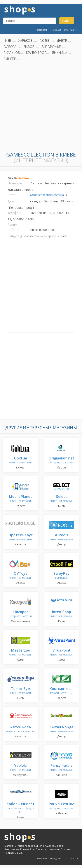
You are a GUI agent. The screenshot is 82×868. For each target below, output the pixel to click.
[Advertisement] (41, 105)
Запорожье (51, 47)
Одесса (10, 47)
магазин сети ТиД (61, 691)
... (24, 59)
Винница (60, 52)
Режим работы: (14, 227)
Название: (15, 183)
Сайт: (11, 195)
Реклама (56, 30)
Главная (41, 30)
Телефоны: (15, 213)
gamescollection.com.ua (47, 195)
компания (61, 576)
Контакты (71, 30)
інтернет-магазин (61, 460)
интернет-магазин (21, 460)
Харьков (25, 40)
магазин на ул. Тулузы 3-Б (20, 808)
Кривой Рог (36, 52)
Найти (67, 21)
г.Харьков (12, 52)
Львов (29, 47)
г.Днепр (10, 59)
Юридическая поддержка (50, 858)
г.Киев (45, 40)
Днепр (62, 40)
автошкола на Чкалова (21, 729)
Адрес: (12, 201)
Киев (7, 40)
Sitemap (70, 858)
